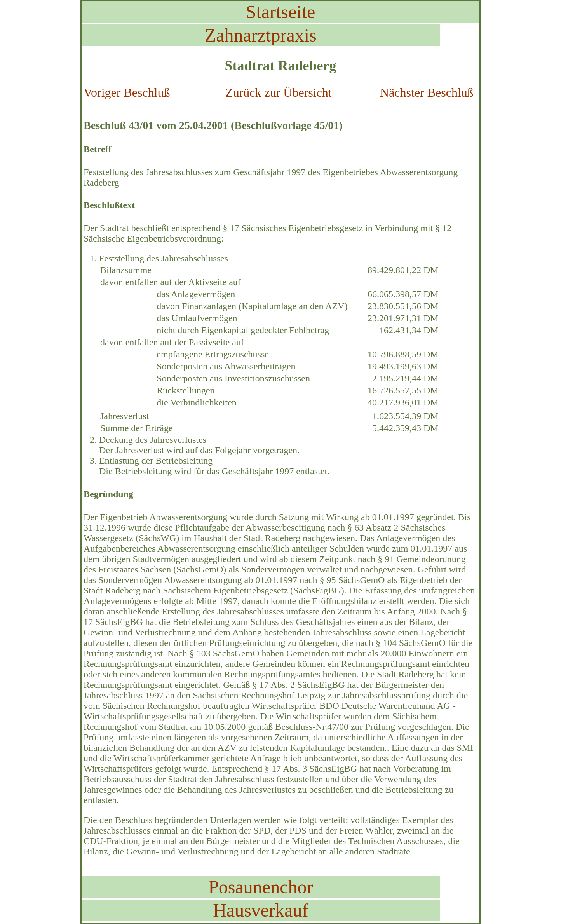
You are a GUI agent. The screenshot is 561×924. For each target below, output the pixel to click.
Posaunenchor (260, 887)
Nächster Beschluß (427, 92)
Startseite (281, 12)
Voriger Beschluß (127, 92)
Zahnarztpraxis (261, 35)
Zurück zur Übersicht (279, 92)
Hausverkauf (260, 910)
